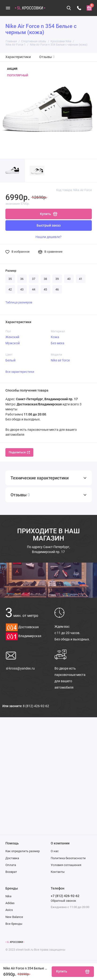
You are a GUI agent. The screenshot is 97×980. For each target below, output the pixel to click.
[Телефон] (79, 8)
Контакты (58, 872)
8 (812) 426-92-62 (36, 706)
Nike (8, 896)
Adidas (10, 903)
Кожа (55, 337)
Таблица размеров (19, 302)
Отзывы (47, 57)
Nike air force (60, 360)
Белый (10, 360)
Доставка (12, 858)
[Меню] (8, 8)
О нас (55, 851)
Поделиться (19, 452)
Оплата (11, 865)
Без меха (58, 343)
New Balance (14, 917)
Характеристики (18, 57)
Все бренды (14, 924)
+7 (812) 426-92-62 (65, 896)
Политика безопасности (68, 858)
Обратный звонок (63, 901)
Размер (11, 271)
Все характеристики (20, 372)
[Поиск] (69, 8)
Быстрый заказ (49, 225)
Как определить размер (23, 851)
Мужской (13, 343)
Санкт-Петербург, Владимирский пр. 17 (48, 549)
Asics (9, 910)
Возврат (11, 872)
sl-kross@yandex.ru (20, 668)
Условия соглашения (66, 865)
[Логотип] (15, 942)
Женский (12, 337)
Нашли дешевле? (48, 237)
